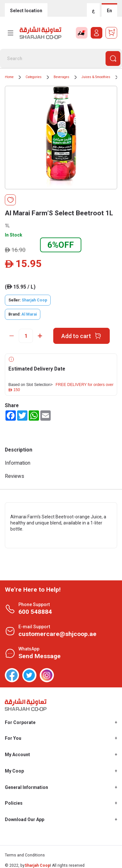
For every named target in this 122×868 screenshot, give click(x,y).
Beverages (61, 77)
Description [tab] (19, 450)
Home (9, 77)
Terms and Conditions (25, 855)
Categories (34, 77)
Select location (26, 11)
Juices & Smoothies (96, 77)
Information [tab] (18, 463)
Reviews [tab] (15, 476)
